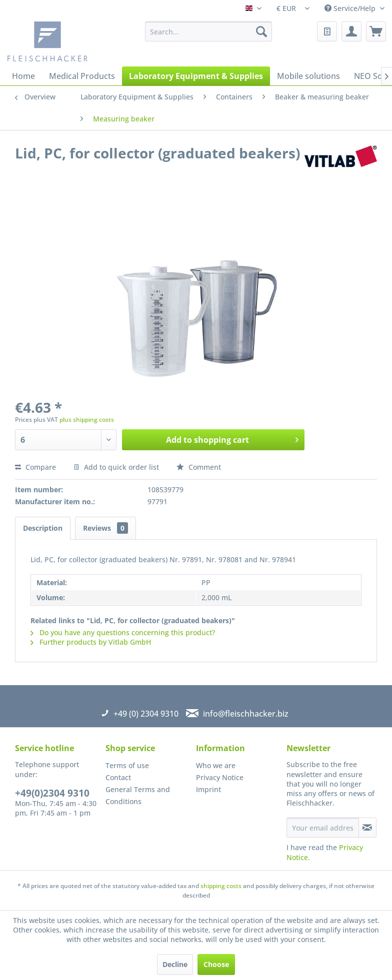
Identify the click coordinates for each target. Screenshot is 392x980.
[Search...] (209, 31)
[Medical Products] (82, 76)
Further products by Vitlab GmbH (91, 642)
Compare (35, 467)
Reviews (105, 528)
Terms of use (127, 765)
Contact (118, 777)
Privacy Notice (220, 777)
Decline (175, 964)
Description (43, 528)
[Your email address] (323, 828)
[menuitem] (209, 31)
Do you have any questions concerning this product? (123, 632)
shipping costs (221, 886)
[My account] (351, 31)
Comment (199, 467)
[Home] (23, 76)
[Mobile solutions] (308, 76)
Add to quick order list (116, 467)
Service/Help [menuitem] (351, 8)
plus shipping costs (87, 420)
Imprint (208, 789)
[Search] (261, 31)
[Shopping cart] (376, 31)
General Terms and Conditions (138, 795)
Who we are (216, 765)
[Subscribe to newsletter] (367, 828)
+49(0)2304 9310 (52, 793)
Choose (216, 964)
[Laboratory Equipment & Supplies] (196, 76)
